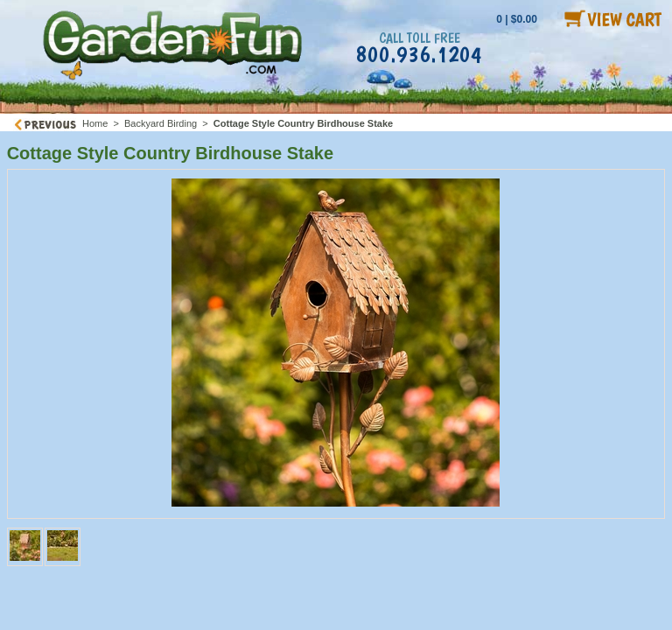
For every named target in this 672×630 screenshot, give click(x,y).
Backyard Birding (161, 123)
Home (95, 123)
